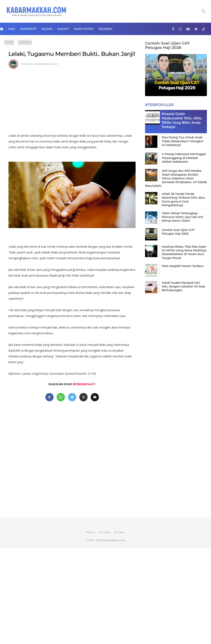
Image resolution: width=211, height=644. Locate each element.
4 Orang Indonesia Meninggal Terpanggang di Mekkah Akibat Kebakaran (184, 158)
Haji (12, 29)
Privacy (120, 532)
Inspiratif (28, 29)
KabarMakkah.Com (46, 64)
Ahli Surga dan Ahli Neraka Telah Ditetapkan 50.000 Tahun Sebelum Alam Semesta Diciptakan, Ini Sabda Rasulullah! (176, 178)
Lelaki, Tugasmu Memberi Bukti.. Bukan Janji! (72, 54)
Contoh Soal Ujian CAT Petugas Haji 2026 (167, 45)
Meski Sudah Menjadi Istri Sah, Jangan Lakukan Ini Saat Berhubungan (183, 286)
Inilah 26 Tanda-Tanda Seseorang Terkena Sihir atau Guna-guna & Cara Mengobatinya (183, 200)
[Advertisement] (76, 100)
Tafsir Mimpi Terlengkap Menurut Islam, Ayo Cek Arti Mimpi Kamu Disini (182, 217)
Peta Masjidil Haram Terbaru (183, 266)
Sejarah (105, 29)
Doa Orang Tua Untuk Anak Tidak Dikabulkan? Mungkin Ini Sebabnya (183, 141)
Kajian (47, 29)
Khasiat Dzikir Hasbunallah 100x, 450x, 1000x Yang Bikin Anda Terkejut (182, 120)
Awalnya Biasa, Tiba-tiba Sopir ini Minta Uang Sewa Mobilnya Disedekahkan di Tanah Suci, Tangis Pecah (184, 252)
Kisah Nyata (84, 29)
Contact (105, 532)
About (91, 532)
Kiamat (63, 29)
